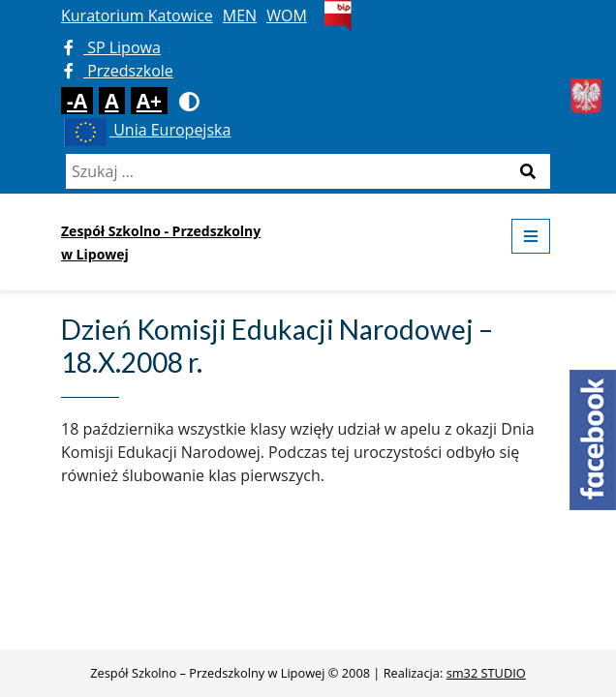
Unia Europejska (146, 130)
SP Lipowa (112, 47)
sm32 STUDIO (486, 673)
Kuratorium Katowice (137, 15)
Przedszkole (119, 71)
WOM (287, 15)
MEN (240, 15)
